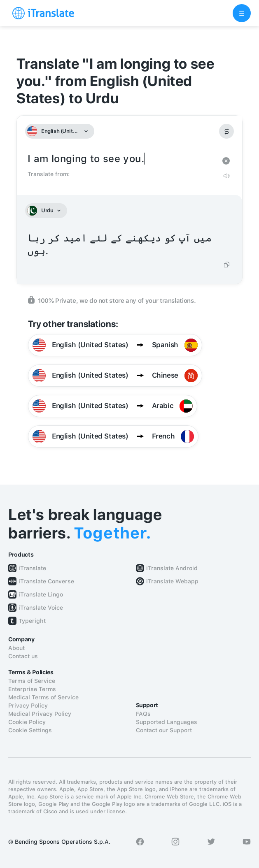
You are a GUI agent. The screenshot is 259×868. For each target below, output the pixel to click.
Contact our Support (164, 730)
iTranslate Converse (46, 581)
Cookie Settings (30, 730)
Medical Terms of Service (43, 697)
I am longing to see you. (121, 159)
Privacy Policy (28, 706)
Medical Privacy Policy (40, 714)
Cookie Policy (27, 722)
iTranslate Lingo (41, 594)
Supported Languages (167, 722)
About (16, 648)
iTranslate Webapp (172, 581)
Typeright (32, 621)
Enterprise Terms (32, 689)
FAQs (143, 714)
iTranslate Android (172, 568)
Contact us (23, 656)
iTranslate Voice (41, 608)
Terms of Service (32, 681)
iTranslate (32, 568)
